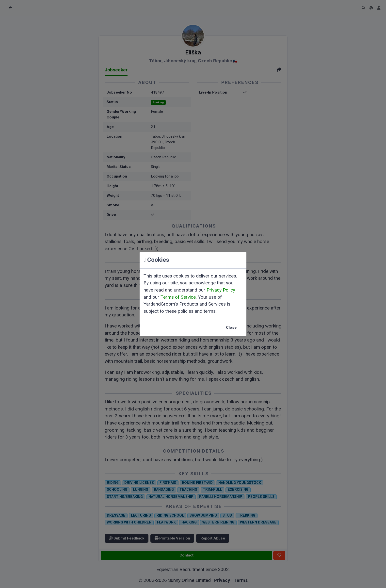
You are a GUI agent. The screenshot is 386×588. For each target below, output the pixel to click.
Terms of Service (178, 297)
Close (231, 327)
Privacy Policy (221, 290)
